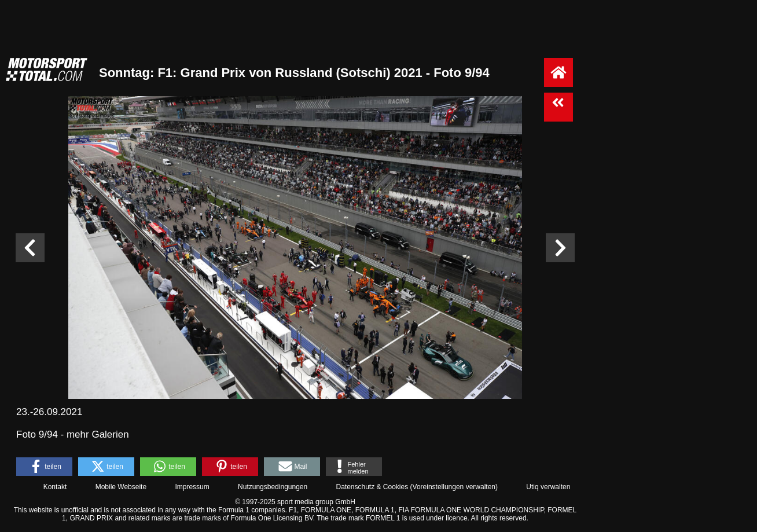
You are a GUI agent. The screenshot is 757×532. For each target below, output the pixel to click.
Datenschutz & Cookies (372, 487)
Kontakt (55, 487)
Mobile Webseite (121, 487)
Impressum (192, 487)
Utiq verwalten (548, 487)
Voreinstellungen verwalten (454, 487)
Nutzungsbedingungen (273, 487)
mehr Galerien (98, 434)
